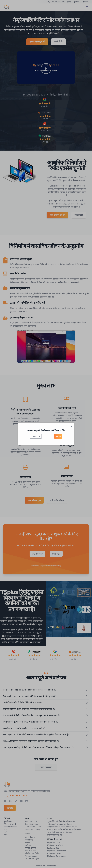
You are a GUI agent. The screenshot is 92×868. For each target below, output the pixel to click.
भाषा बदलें (58, 436)
